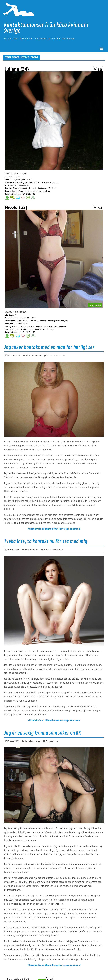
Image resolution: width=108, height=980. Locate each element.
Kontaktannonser (34, 355)
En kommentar (52, 741)
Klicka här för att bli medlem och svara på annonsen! (54, 529)
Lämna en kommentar (56, 355)
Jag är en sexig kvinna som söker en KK (42, 733)
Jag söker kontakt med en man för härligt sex (49, 347)
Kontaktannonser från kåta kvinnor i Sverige (46, 28)
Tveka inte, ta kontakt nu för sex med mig (46, 541)
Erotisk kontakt (32, 549)
